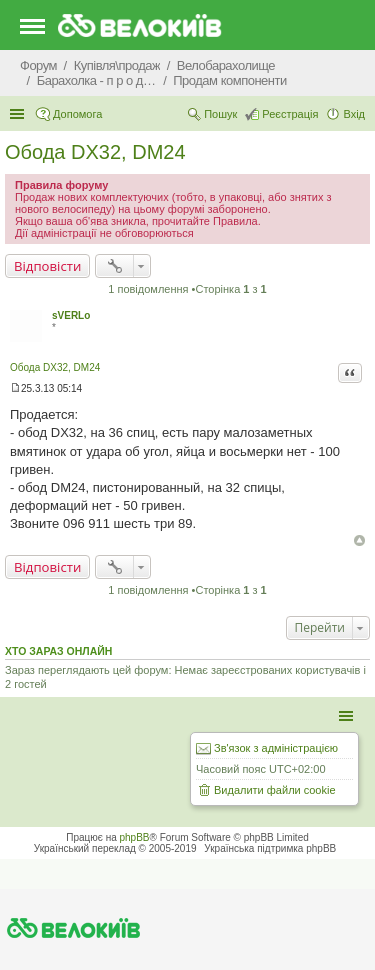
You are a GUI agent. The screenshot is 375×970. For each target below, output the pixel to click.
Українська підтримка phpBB (270, 848)
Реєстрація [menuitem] (290, 114)
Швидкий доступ (19, 114)
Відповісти (47, 266)
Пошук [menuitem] (220, 114)
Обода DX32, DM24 (95, 152)
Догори (359, 540)
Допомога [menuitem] (77, 114)
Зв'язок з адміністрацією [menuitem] (276, 748)
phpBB (135, 837)
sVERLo (71, 315)
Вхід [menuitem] (354, 114)
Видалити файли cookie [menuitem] (275, 790)
